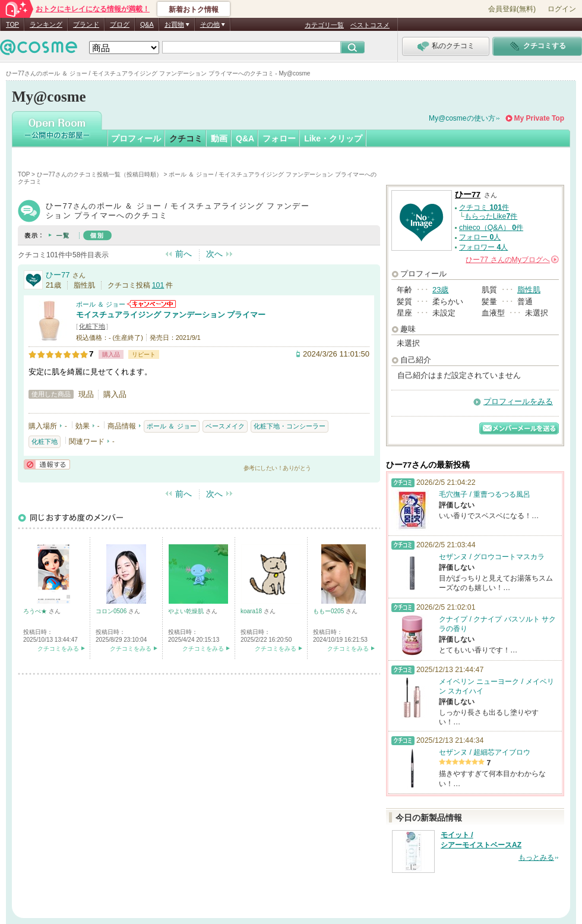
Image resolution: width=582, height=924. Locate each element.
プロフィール (136, 138)
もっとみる (536, 857)
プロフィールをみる (518, 401)
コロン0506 (112, 611)
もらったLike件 (491, 216)
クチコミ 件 (484, 207)
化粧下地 (92, 326)
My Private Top (539, 118)
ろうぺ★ (36, 611)
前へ (184, 254)
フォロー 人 (480, 237)
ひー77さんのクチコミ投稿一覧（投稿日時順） (99, 174)
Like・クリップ (333, 138)
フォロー (279, 138)
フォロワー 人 (483, 247)
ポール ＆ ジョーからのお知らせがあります (151, 304)
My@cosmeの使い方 (462, 118)
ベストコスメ (370, 25)
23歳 (440, 290)
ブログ (120, 24)
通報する (47, 464)
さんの (512, 260)
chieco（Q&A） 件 (491, 228)
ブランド (86, 24)
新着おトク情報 (194, 10)
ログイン (562, 9)
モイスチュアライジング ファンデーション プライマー (171, 315)
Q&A (147, 24)
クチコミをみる (58, 649)
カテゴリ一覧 (324, 25)
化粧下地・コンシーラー (290, 426)
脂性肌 (529, 290)
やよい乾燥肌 (187, 611)
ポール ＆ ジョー (101, 304)
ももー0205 (329, 611)
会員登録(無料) (512, 9)
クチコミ (186, 138)
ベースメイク (225, 426)
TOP (12, 24)
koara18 (252, 611)
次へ (214, 254)
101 (158, 285)
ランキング (46, 24)
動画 (219, 138)
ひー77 (58, 275)
